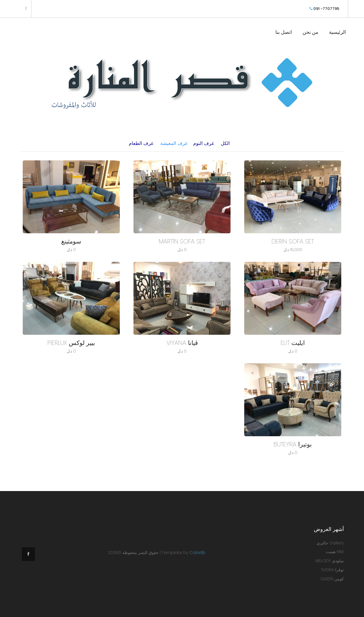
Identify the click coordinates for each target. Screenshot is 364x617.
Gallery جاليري (330, 543)
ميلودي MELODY (330, 561)
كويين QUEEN (332, 579)
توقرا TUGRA (332, 570)
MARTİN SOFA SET (182, 241)
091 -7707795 (324, 9)
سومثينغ (71, 241)
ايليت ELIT (293, 343)
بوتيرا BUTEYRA (293, 444)
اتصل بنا (284, 32)
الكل (225, 143)
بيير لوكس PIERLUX (71, 343)
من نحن (311, 32)
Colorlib (197, 553)
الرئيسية (337, 32)
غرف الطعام (141, 143)
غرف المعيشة (174, 143)
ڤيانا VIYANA (182, 343)
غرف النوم (204, 143)
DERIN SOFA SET (293, 241)
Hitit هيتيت (335, 552)
